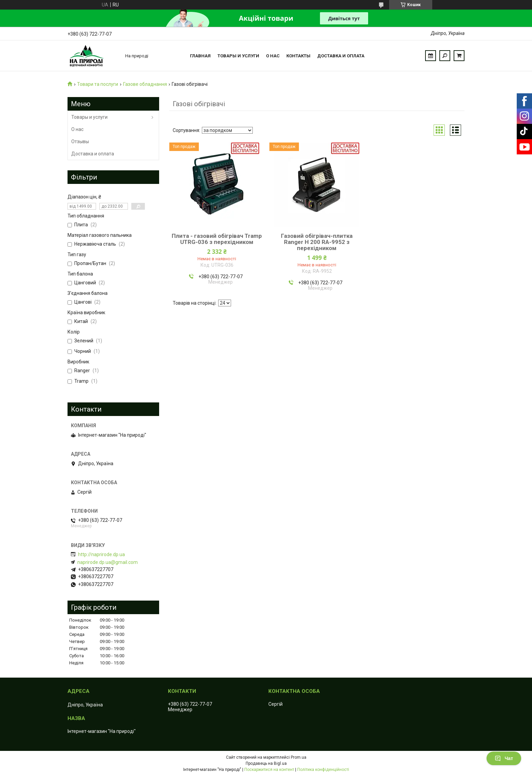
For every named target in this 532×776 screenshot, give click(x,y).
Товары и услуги (238, 56)
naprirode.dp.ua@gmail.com (108, 562)
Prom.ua (299, 757)
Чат (504, 758)
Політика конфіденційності (323, 770)
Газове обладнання (145, 84)
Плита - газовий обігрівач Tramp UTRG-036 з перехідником (217, 239)
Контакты (298, 56)
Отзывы (80, 141)
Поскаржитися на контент (269, 770)
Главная (200, 56)
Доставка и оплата (341, 56)
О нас (273, 56)
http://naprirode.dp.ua (101, 554)
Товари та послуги (98, 84)
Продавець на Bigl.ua (266, 763)
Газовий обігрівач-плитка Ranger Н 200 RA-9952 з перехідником (317, 242)
